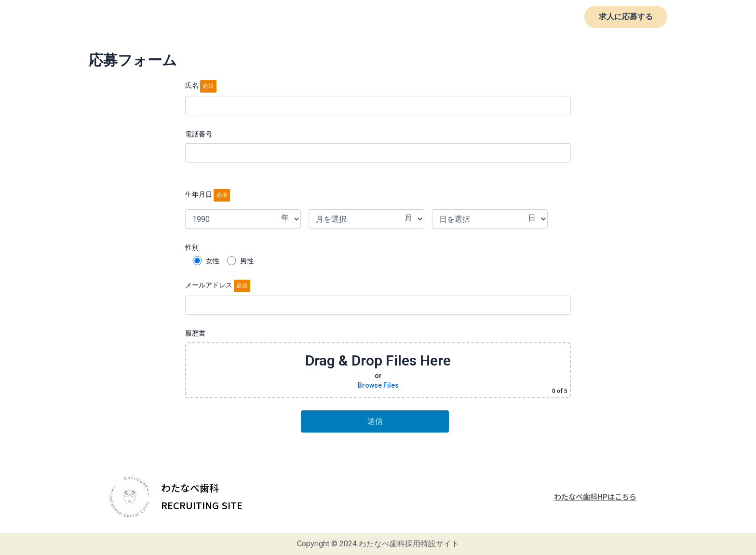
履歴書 (378, 364)
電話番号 (378, 146)
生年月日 (208, 194)
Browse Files (378, 385)
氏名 (378, 98)
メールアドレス (378, 298)
